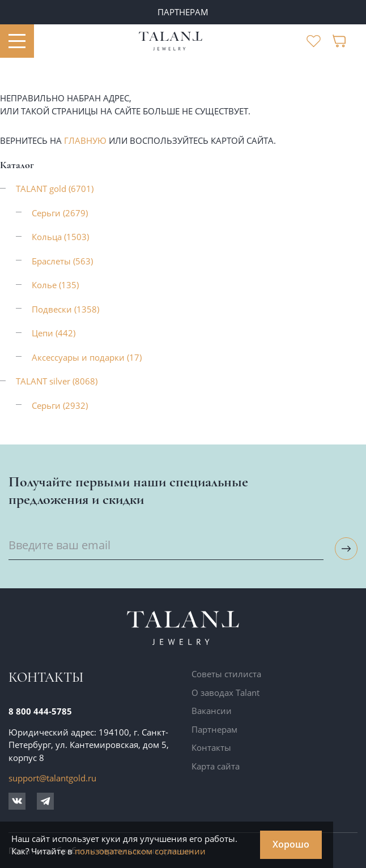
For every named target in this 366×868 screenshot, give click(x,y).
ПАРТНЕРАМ (183, 12)
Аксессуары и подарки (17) (87, 357)
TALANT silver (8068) (57, 381)
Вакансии (212, 711)
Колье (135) (55, 285)
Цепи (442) (54, 333)
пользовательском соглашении (140, 851)
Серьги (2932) (60, 405)
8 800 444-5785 (40, 711)
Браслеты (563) (62, 261)
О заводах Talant (225, 692)
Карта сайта (216, 766)
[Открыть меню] (17, 41)
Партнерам (214, 729)
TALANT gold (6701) (55, 189)
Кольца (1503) (60, 237)
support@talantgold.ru (52, 778)
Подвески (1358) (65, 309)
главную (85, 140)
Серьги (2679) (60, 213)
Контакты (211, 747)
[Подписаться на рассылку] (346, 549)
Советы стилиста (226, 674)
